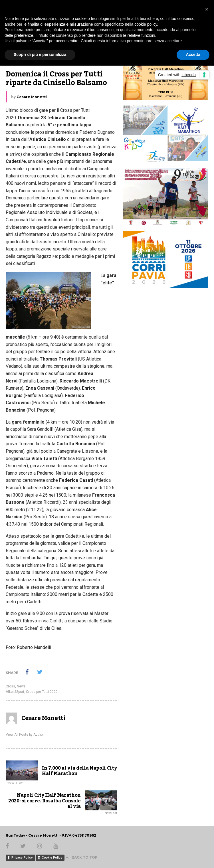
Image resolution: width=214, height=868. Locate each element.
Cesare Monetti (32, 97)
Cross (10, 686)
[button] (207, 9)
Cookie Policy (52, 857)
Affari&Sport (15, 692)
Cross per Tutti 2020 (42, 692)
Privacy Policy (22, 857)
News (21, 686)
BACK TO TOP (81, 857)
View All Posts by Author (25, 735)
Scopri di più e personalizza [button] (40, 54)
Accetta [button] (193, 54)
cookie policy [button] (146, 24)
